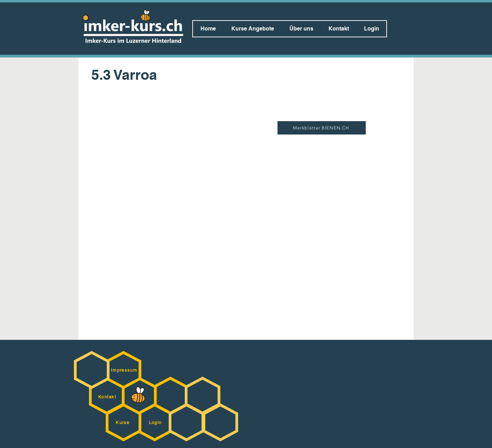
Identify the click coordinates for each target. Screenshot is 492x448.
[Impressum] (125, 370)
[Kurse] (123, 422)
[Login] (156, 422)
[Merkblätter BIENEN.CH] (322, 128)
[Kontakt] (108, 397)
